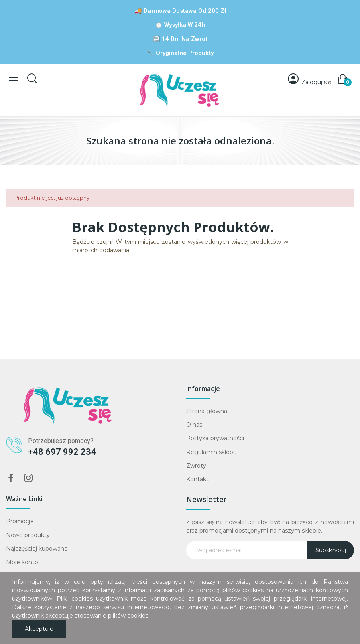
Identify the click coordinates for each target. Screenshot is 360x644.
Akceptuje (39, 629)
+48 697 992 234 (62, 452)
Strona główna (207, 411)
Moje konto (22, 562)
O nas (194, 425)
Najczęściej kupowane (37, 549)
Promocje (20, 521)
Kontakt (197, 479)
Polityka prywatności (215, 438)
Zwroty (196, 466)
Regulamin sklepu (212, 452)
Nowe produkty (28, 535)
